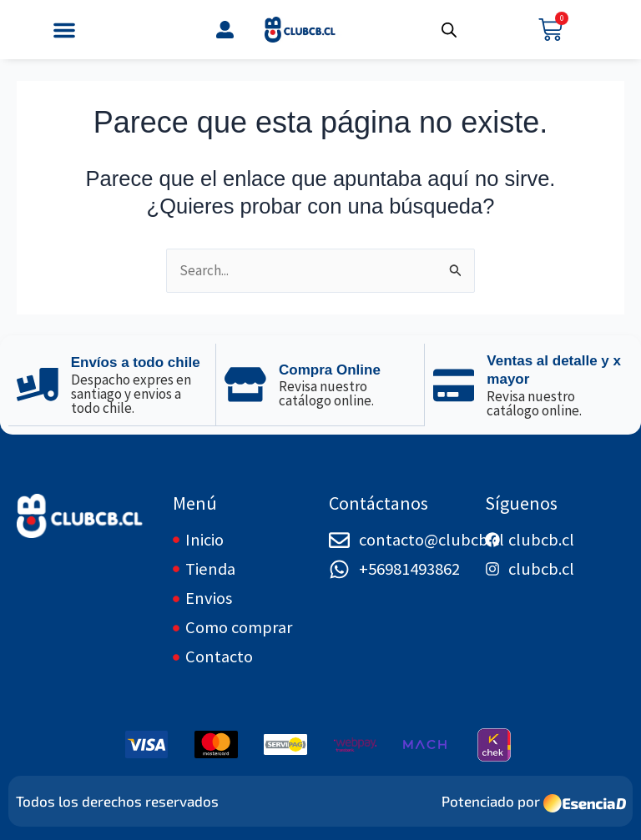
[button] (64, 30)
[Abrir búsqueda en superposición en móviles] (449, 30)
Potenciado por (491, 801)
